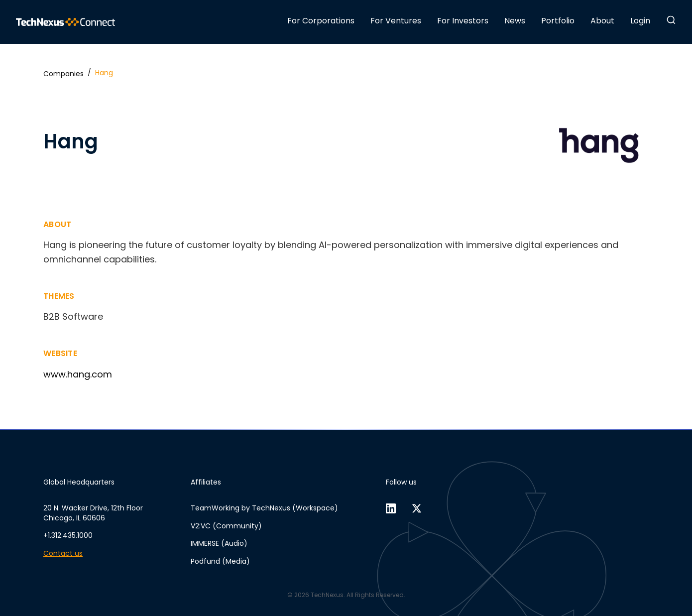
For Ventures (396, 21)
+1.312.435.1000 (68, 536)
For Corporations (321, 21)
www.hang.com (78, 374)
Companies (63, 74)
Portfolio (558, 21)
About (602, 21)
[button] (671, 20)
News (515, 21)
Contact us (63, 554)
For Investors (463, 21)
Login (640, 21)
